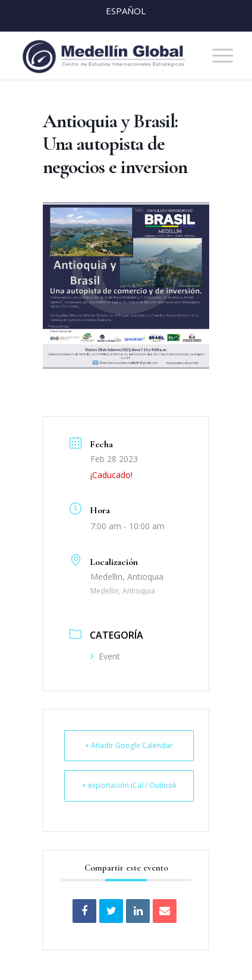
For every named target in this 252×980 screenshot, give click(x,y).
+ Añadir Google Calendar (129, 745)
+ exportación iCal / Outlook (129, 785)
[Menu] (217, 56)
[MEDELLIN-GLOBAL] (105, 56)
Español (126, 11)
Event (105, 656)
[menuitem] (217, 56)
